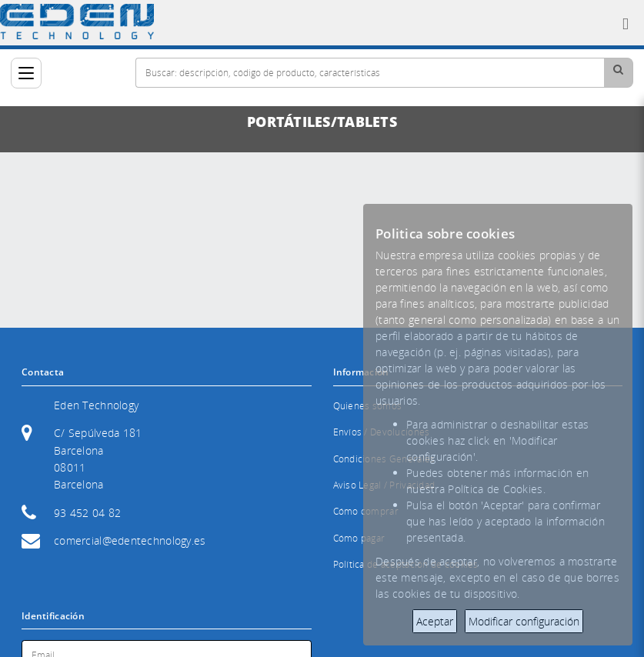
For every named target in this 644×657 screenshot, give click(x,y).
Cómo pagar (359, 538)
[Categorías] (26, 73)
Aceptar (435, 621)
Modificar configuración (524, 621)
